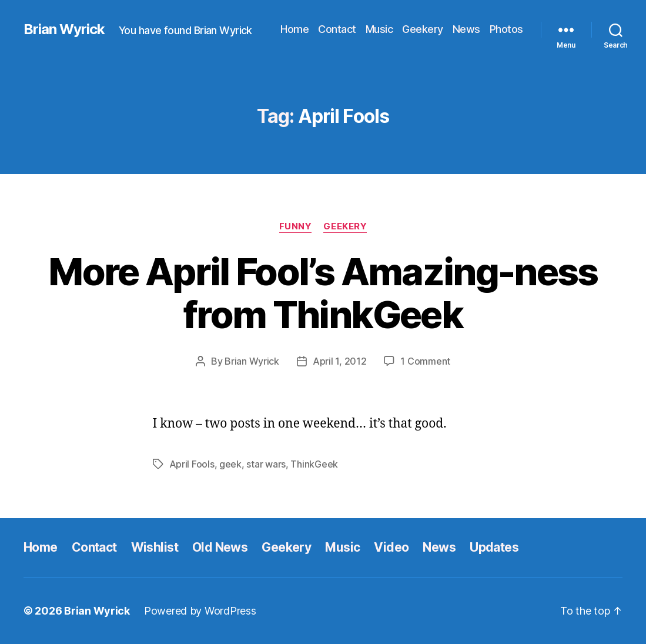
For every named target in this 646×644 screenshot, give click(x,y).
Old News (220, 547)
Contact (337, 29)
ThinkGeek (314, 464)
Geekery (423, 29)
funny (296, 226)
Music (379, 29)
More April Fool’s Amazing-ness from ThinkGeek (323, 293)
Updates (494, 547)
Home (294, 29)
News (466, 29)
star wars (266, 464)
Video (391, 547)
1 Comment (425, 361)
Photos (506, 29)
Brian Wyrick (64, 29)
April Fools (192, 464)
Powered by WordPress (200, 611)
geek (230, 464)
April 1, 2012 (340, 361)
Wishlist (155, 547)
